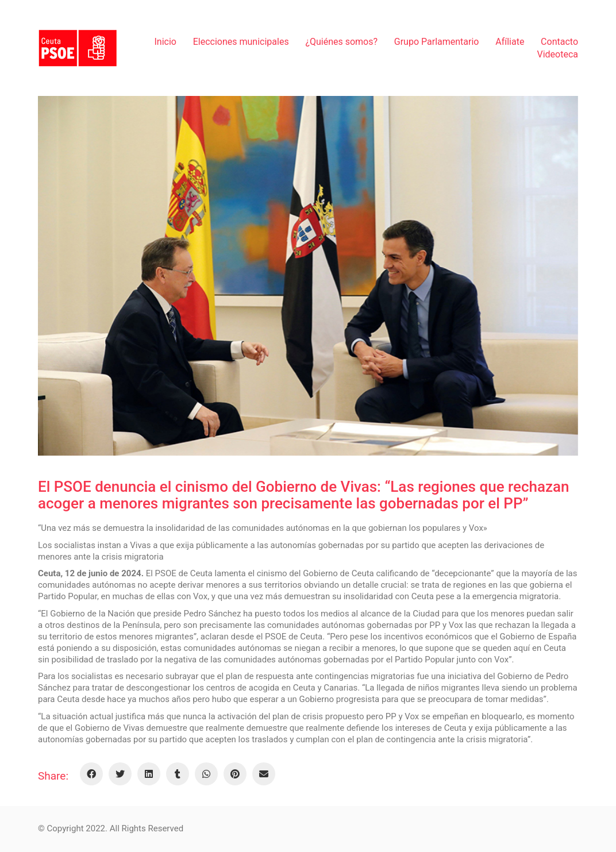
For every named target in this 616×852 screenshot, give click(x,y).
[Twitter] (120, 774)
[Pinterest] (235, 774)
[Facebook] (91, 774)
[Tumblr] (178, 774)
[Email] (264, 774)
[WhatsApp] (206, 774)
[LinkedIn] (149, 774)
